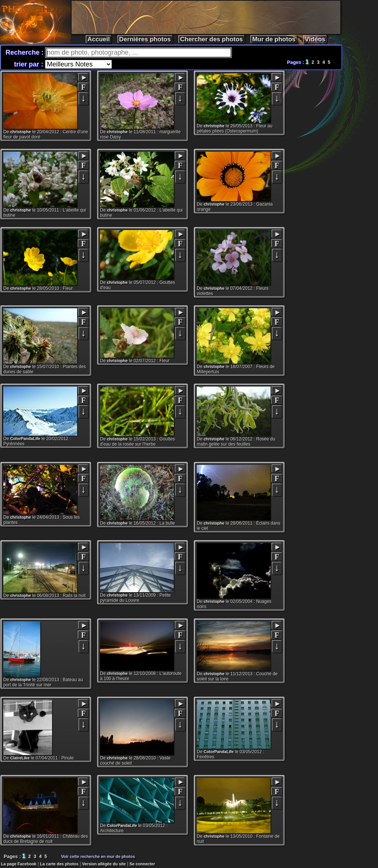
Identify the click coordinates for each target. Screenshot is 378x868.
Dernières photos (145, 39)
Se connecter (142, 864)
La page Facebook (19, 864)
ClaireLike (20, 758)
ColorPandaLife (25, 439)
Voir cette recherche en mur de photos (98, 857)
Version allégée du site (104, 864)
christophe (21, 132)
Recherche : (25, 52)
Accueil (99, 39)
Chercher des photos (212, 39)
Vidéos (315, 39)
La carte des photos (59, 864)
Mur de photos (274, 39)
